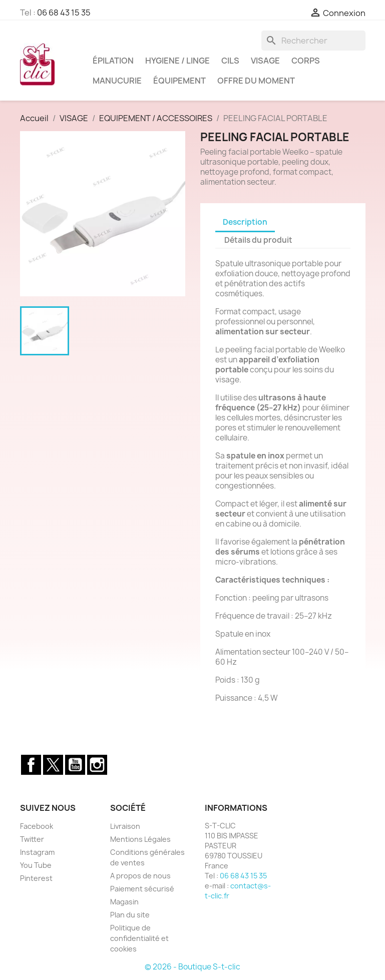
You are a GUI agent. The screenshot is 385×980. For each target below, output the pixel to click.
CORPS (306, 61)
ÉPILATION (113, 61)
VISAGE (265, 61)
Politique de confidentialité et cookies (139, 938)
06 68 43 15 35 (64, 13)
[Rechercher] (313, 41)
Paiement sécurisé (142, 889)
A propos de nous (140, 876)
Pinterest (36, 878)
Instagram (97, 765)
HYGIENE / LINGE (177, 61)
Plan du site (130, 915)
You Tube (36, 865)
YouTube (75, 765)
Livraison (125, 826)
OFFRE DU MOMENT (256, 81)
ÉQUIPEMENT (179, 81)
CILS (230, 61)
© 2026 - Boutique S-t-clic (193, 967)
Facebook (31, 765)
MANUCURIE (117, 81)
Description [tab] (245, 222)
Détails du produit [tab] (258, 240)
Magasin (124, 902)
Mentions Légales (140, 839)
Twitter (53, 765)
